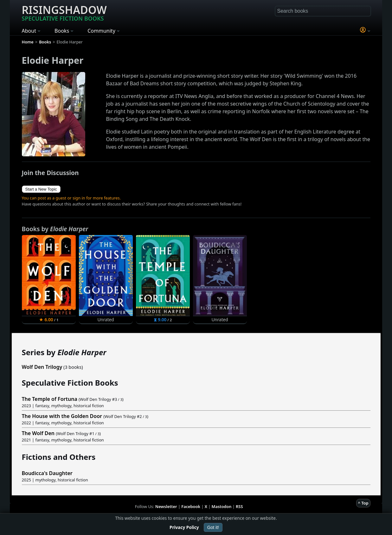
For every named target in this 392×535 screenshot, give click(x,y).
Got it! (213, 527)
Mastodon (222, 506)
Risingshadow (64, 12)
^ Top (363, 503)
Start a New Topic (41, 189)
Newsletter (166, 506)
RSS (239, 506)
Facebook (191, 506)
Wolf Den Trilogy (42, 367)
